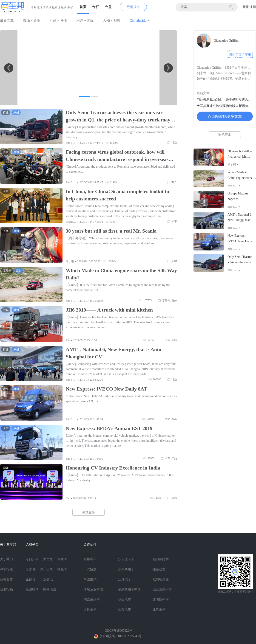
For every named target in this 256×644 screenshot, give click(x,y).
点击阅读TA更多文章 (225, 116)
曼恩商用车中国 (129, 589)
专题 (108, 7)
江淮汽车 (125, 579)
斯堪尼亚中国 (93, 589)
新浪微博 (32, 589)
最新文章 (7, 20)
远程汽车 (125, 610)
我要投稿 (6, 589)
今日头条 (32, 559)
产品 (53, 20)
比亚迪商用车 (162, 589)
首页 (83, 7)
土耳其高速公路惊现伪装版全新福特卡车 (225, 106)
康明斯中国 (161, 600)
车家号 (31, 569)
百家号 (62, 559)
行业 (174, 143)
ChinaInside (138, 20)
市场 (26, 20)
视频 (117, 20)
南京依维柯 (92, 600)
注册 (253, 7)
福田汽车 (125, 600)
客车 (174, 419)
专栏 (96, 7)
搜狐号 (62, 569)
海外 (174, 182)
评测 (64, 20)
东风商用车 (126, 569)
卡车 (174, 222)
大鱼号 (48, 559)
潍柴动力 (159, 569)
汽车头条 (46, 569)
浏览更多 (88, 512)
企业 (37, 20)
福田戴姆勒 (161, 559)
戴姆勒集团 (161, 579)
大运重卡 (90, 610)
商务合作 (6, 579)
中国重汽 (90, 579)
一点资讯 (46, 579)
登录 (245, 7)
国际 (90, 20)
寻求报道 (133, 7)
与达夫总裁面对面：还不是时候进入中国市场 (225, 100)
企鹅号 (31, 579)
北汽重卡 (159, 610)
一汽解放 (90, 569)
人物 (106, 20)
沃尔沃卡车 (126, 559)
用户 (80, 20)
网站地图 (50, 589)
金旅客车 (90, 559)
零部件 (166, 301)
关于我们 (6, 559)
